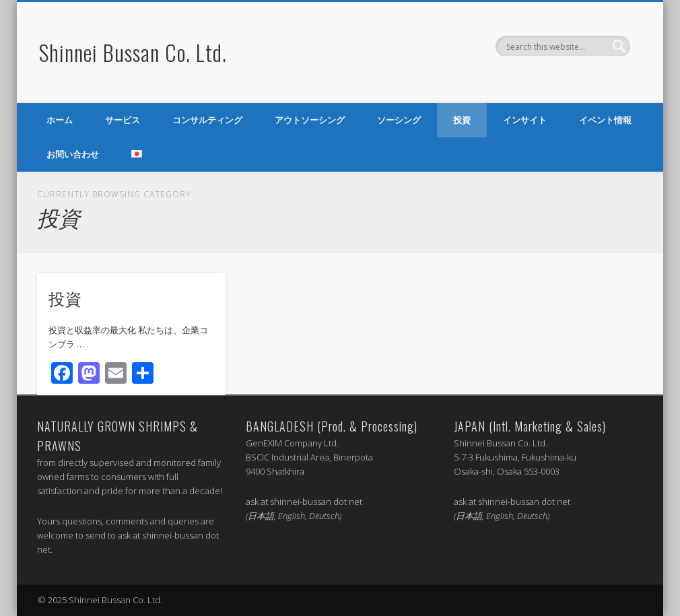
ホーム (60, 120)
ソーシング (399, 120)
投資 (462, 120)
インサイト (525, 120)
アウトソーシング (310, 120)
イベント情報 (605, 120)
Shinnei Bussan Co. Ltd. (133, 52)
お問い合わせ (73, 154)
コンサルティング (207, 120)
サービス (123, 120)
